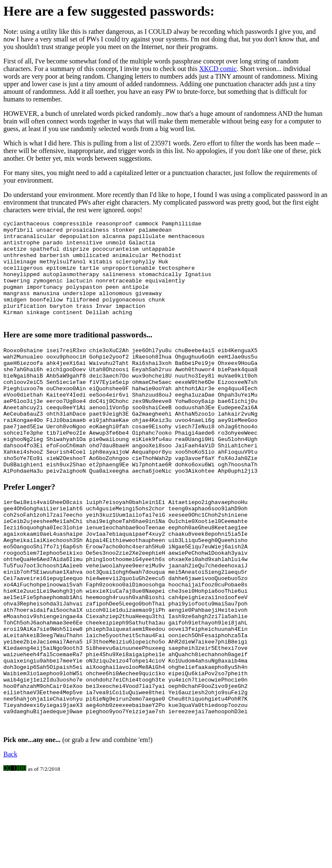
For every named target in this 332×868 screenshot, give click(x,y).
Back (10, 843)
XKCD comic (218, 69)
